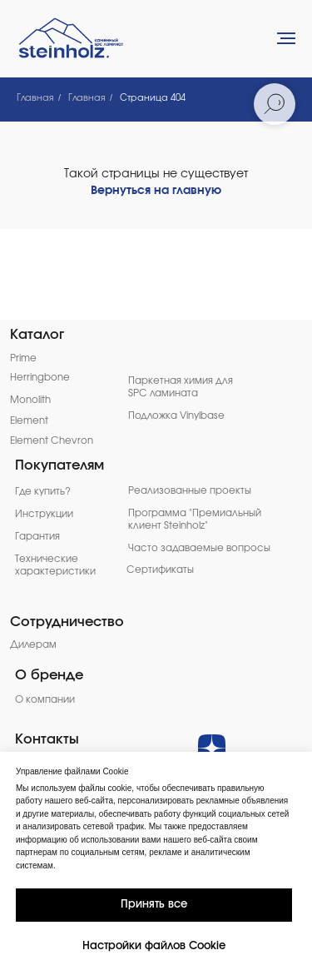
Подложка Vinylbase (176, 416)
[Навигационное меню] (286, 38)
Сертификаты (160, 570)
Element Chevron (52, 441)
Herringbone (40, 378)
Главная (35, 98)
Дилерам (33, 645)
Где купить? (43, 492)
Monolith (30, 400)
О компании (45, 700)
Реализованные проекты (190, 491)
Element (29, 421)
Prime (23, 358)
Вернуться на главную (156, 191)
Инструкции (44, 514)
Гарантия (37, 537)
